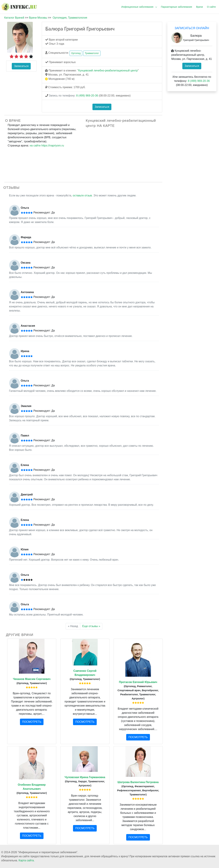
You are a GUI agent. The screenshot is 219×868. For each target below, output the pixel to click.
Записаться (21, 66)
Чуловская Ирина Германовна (85, 777)
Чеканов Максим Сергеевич (32, 679)
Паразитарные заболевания (176, 7)
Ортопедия (60, 18)
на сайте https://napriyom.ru (47, 146)
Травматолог (92, 53)
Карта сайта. (27, 860)
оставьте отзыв (82, 195)
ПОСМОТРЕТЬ (32, 722)
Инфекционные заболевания (137, 7)
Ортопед (76, 53)
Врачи (200, 7)
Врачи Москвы (38, 18)
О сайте (211, 7)
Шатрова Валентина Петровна (138, 782)
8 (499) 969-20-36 (87, 96)
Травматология (78, 18)
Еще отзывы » (91, 626)
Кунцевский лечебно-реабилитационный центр (108, 71)
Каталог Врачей (14, 18)
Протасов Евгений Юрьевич (138, 682)
